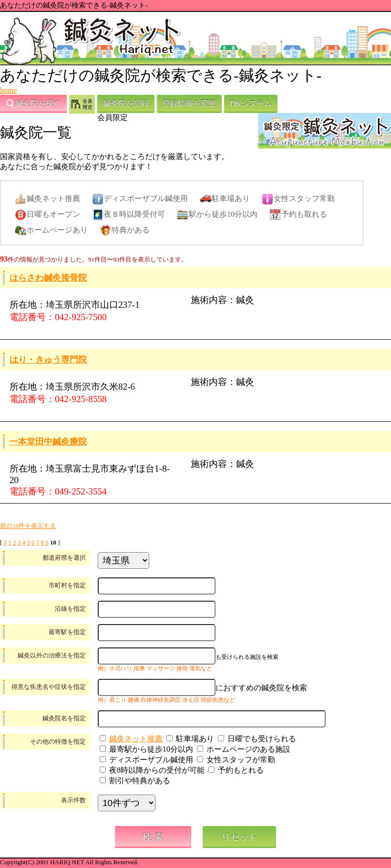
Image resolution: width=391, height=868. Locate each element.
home (9, 90)
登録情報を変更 (189, 103)
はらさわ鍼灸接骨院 (48, 278)
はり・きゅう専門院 (48, 360)
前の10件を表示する (28, 526)
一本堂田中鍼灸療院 (48, 442)
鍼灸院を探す (33, 103)
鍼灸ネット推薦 (136, 739)
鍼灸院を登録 (126, 103)
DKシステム (251, 103)
